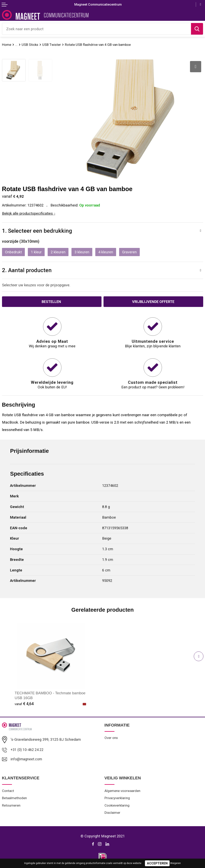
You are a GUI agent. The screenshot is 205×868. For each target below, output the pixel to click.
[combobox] (97, 29)
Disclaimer (113, 814)
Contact (8, 792)
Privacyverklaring (117, 799)
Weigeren (175, 863)
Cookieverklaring (117, 806)
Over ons (111, 738)
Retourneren (11, 806)
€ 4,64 (24, 704)
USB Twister (52, 45)
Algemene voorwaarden (122, 792)
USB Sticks (30, 45)
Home (7, 45)
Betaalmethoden (15, 799)
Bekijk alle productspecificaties (29, 213)
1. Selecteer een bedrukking (37, 231)
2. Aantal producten (27, 270)
